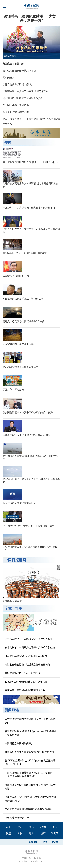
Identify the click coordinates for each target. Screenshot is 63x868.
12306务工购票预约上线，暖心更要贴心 (26, 682)
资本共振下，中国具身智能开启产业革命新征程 (30, 648)
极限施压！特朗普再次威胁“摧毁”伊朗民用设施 (29, 752)
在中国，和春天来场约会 (16, 105)
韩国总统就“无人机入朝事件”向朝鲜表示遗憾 (26, 435)
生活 (55, 827)
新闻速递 (12, 710)
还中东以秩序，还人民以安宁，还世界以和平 (29, 639)
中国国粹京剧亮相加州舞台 (19, 743)
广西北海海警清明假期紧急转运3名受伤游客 (28, 809)
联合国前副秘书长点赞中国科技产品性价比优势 (28, 412)
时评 (20, 827)
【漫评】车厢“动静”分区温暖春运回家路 (26, 656)
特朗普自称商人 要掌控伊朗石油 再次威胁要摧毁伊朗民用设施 (31, 733)
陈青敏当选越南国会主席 (16, 276)
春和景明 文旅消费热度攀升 (17, 112)
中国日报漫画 (15, 560)
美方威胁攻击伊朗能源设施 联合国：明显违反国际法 (30, 162)
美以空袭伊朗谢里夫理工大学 (18, 344)
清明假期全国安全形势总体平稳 (19, 71)
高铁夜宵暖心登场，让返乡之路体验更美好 (27, 665)
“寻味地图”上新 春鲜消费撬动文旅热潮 (23, 98)
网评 (18, 608)
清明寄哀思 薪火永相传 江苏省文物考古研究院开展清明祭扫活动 (31, 799)
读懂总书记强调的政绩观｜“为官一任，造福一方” (31, 18)
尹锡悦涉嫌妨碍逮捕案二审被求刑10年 (23, 299)
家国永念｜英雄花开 (13, 64)
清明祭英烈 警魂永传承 (17, 818)
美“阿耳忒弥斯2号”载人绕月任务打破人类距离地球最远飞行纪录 (30, 762)
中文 (45, 842)
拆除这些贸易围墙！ (13, 601)
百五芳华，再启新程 (13, 390)
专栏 (8, 608)
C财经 (43, 827)
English (33, 842)
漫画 (43, 833)
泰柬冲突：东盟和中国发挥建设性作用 (25, 690)
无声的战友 (9, 78)
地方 (31, 833)
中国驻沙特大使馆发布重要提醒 (19, 503)
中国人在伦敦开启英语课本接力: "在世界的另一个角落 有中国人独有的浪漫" (30, 775)
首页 (8, 827)
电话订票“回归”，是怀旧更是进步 (22, 673)
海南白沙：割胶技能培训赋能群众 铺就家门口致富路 (30, 787)
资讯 (31, 827)
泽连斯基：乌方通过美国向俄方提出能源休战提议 (29, 208)
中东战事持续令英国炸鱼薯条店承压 (22, 367)
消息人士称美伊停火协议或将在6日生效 (24, 321)
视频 (8, 833)
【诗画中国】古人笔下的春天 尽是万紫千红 (26, 91)
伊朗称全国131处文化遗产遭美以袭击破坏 (25, 253)
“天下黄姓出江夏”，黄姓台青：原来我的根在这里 (28, 526)
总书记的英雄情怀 (11, 56)
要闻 (8, 142)
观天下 (55, 833)
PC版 (55, 842)
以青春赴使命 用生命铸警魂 (17, 84)
